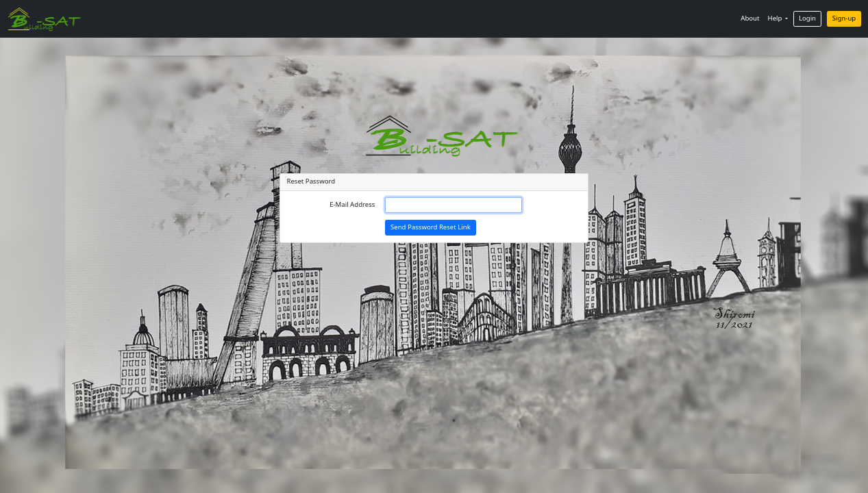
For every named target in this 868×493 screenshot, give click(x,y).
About (750, 18)
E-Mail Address (352, 204)
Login (807, 18)
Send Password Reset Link (431, 227)
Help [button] (776, 18)
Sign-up (844, 18)
